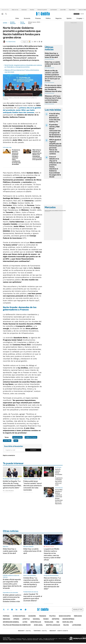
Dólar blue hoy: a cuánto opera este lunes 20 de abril (52, 55)
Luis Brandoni (53, 10)
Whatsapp (26, 610)
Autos (25, 622)
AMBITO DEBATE (59, 631)
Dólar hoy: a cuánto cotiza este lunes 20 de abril (53, 64)
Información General (11, 622)
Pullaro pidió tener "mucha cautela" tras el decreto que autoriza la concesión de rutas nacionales (32, 486)
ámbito (5, 23)
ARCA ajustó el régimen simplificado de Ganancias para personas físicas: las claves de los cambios (55, 147)
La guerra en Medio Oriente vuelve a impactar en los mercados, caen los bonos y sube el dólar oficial (52, 554)
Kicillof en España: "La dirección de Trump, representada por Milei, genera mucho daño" (12, 484)
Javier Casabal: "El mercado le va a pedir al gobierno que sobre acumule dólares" (33, 597)
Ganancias (24, 10)
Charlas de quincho (42, 10)
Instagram (12, 610)
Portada (6, 616)
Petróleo (32, 10)
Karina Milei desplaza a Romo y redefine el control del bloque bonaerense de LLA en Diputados (59, 497)
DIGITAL (25, 631)
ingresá (82, 14)
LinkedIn (16, 610)
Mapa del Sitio (68, 622)
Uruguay (79, 18)
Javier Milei (63, 10)
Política (48, 18)
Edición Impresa (68, 619)
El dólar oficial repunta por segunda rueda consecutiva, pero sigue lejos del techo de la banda (12, 584)
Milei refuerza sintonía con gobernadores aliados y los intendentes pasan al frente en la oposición (37, 155)
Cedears (63, 211)
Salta (16, 441)
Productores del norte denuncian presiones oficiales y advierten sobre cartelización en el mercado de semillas (16, 157)
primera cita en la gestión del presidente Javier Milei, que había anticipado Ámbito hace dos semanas (22, 110)
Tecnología (49, 622)
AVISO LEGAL (38, 625)
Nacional (36, 619)
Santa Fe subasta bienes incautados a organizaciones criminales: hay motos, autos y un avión (60, 477)
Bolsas (52, 211)
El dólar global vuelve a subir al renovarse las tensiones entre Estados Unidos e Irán (12, 598)
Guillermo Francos (31, 437)
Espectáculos (36, 622)
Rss (58, 622)
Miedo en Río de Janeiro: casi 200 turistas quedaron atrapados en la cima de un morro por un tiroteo (53, 76)
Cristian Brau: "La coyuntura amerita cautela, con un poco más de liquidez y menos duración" (31, 582)
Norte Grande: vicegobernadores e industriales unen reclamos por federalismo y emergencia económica (23, 66)
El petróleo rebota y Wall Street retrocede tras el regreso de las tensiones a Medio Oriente (55, 131)
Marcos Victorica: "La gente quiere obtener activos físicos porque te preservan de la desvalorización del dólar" (53, 583)
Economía (27, 18)
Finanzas (38, 18)
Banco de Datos (65, 616)
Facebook (8, 610)
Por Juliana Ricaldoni (8, 491)
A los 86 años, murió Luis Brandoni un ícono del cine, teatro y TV (55, 118)
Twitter (4, 610)
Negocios (59, 18)
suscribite (77, 14)
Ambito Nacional (13, 23)
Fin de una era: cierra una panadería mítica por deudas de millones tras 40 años (53, 88)
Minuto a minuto (50, 547)
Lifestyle (26, 619)
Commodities (57, 211)
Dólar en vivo (15, 10)
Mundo (46, 619)
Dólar (17, 18)
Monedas (47, 211)
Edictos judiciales (53, 625)
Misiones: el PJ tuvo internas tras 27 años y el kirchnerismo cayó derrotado (53, 99)
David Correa (12, 42)
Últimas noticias (19, 616)
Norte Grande (23, 23)
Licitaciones (77, 625)
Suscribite (33, 450)
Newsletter (82, 18)
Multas (66, 625)
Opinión (69, 18)
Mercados (78, 616)
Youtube (21, 610)
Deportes (56, 619)
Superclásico (72, 10)
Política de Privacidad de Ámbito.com (17, 625)
